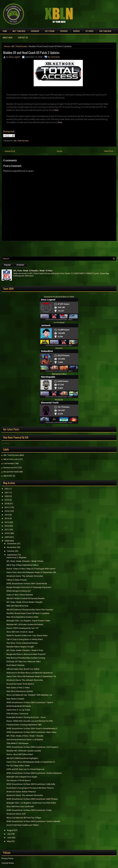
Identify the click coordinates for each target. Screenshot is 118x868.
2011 (7, 530)
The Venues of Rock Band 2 (19, 780)
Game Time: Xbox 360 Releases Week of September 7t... (31, 762)
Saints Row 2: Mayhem (16, 557)
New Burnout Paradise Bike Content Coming (26, 658)
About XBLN (8, 37)
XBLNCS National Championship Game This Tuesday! (30, 610)
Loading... (6, 443)
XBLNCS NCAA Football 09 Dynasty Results (26, 598)
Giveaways (35, 31)
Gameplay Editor (59, 374)
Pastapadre (9, 132)
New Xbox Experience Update (20, 691)
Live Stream (50, 31)
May (9, 841)
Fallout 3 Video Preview (17, 580)
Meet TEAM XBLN (19, 31)
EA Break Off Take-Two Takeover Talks (23, 662)
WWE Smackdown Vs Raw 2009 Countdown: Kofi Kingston (32, 747)
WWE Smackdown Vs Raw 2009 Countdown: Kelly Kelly (31, 784)
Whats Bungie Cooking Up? (19, 591)
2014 (7, 518)
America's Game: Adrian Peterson (21, 792)
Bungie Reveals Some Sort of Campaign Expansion (29, 587)
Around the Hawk (11, 472)
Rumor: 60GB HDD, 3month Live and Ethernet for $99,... (30, 721)
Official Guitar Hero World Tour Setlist (23, 669)
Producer (59, 400)
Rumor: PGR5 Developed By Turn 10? (23, 628)
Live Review (9, 463)
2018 (7, 504)
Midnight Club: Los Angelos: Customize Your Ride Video (31, 803)
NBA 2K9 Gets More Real (17, 606)
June (9, 838)
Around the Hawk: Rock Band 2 (20, 684)
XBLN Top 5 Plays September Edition (23, 565)
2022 (7, 489)
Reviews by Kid (10, 468)
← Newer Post (9, 151)
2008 (7, 541)
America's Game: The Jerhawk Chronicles (25, 576)
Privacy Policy (7, 858)
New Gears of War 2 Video (18, 688)
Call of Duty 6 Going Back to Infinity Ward (25, 639)
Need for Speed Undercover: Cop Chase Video (27, 635)
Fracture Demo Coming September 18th (24, 725)
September (12, 555)
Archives (20, 265)
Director (59, 348)
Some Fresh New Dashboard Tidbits (23, 825)
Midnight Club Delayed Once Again (22, 777)
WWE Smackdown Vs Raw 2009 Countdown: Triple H (30, 702)
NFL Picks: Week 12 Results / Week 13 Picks (33, 271)
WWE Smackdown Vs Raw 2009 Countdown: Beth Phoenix (32, 799)
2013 (7, 522)
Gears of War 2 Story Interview (20, 595)
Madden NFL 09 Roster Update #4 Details (25, 624)
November (12, 547)
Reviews (77, 31)
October (11, 551)
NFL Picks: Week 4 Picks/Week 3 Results (24, 602)
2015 (7, 515)
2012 (7, 526)
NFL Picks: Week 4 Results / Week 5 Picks (25, 561)
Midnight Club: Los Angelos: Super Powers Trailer (28, 621)
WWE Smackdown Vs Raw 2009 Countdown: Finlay (29, 810)
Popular (7, 265)
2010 (7, 533)
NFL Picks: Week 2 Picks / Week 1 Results (25, 736)
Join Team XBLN (105, 31)
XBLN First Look (11, 459)
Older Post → (110, 151)
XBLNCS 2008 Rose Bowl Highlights (22, 758)
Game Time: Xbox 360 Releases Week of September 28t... (32, 572)
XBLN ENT (8, 476)
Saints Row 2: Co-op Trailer (18, 710)
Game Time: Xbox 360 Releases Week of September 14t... (32, 676)
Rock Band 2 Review (15, 665)
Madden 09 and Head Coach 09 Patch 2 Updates (31, 53)
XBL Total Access (19, 46)
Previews (64, 31)
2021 (7, 493)
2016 (7, 511)
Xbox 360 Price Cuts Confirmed (20, 806)
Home (5, 31)
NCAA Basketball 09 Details (19, 706)
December (12, 544)
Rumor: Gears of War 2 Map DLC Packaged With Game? (31, 569)
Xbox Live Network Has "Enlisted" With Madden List (29, 695)
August (10, 830)
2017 (7, 507)
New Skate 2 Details (15, 699)
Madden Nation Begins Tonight (20, 647)
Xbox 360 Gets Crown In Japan (20, 632)
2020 (7, 496)
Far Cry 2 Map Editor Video (18, 766)
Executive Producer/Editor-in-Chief (59, 297)
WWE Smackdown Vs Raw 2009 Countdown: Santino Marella (33, 821)
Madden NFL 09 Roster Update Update (24, 751)
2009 (7, 537)
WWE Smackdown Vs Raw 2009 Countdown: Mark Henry (31, 732)
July (9, 834)
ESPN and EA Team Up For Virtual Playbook (25, 769)
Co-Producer (59, 322)
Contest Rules (8, 863)
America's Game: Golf (16, 814)
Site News (89, 31)
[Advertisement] (37, 248)
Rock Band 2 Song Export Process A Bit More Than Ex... (31, 788)
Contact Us (23, 37)
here (56, 110)
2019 (7, 500)
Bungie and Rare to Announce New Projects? (26, 654)
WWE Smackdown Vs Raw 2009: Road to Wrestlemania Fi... (33, 728)
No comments (54, 57)
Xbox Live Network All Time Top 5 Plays (24, 818)
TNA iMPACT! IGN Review (17, 743)
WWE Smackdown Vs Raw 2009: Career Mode (27, 584)
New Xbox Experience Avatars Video (23, 617)
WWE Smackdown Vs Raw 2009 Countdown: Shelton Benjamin (34, 773)
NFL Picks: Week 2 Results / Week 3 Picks (25, 650)
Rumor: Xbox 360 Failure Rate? (20, 754)
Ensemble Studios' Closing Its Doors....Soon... (27, 717)
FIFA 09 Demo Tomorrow (17, 714)
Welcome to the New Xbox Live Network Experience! (29, 673)
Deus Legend (15, 57)
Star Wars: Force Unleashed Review (22, 643)
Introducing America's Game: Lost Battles (25, 740)
